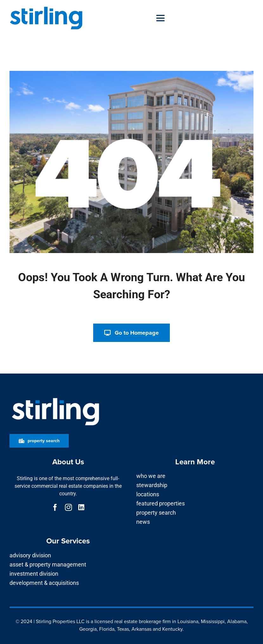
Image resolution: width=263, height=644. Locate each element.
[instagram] (68, 507)
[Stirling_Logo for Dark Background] (55, 398)
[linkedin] (81, 507)
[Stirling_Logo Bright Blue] (46, 7)
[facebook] (55, 507)
